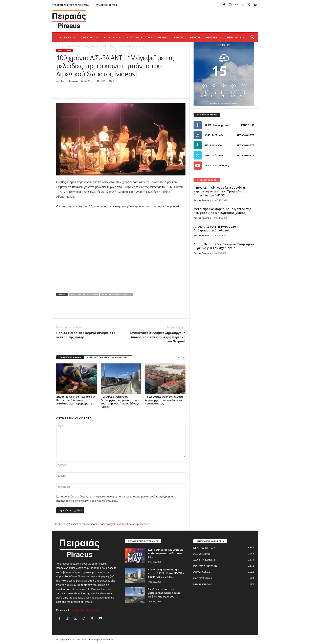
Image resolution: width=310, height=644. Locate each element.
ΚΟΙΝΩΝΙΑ (112, 37)
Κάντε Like (248, 125)
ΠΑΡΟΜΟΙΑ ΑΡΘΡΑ (70, 357)
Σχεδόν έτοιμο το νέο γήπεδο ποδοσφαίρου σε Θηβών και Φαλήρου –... (164, 593)
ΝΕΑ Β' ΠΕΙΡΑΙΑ (203, 584)
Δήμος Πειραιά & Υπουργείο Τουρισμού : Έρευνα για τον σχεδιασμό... (224, 246)
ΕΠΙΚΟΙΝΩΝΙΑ (235, 37)
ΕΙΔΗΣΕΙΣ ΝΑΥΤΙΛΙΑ (206, 566)
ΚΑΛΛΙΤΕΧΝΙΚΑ (74, 46)
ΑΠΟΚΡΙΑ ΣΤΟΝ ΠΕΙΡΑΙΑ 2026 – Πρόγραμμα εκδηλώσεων (216, 228)
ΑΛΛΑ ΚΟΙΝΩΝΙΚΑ (204, 560)
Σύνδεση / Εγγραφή (107, 5)
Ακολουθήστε (245, 135)
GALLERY (214, 37)
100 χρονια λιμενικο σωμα (84, 294)
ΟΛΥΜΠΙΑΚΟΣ (202, 554)
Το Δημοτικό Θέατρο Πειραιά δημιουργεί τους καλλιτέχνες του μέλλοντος (164, 400)
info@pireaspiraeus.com (86, 610)
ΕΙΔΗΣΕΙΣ (67, 37)
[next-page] (183, 357)
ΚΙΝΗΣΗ (195, 37)
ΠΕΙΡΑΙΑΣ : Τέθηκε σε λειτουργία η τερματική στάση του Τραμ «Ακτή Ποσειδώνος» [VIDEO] (120, 402)
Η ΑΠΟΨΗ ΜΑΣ (158, 37)
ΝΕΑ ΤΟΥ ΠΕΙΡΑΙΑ (204, 548)
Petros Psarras (70, 81)
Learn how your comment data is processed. (124, 524)
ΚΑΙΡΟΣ (179, 37)
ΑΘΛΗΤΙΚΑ (89, 37)
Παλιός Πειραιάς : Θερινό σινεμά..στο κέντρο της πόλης (86, 335)
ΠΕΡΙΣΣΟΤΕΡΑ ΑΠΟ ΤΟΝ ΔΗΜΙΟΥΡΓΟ (108, 357)
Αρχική (60, 46)
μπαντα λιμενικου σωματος (116, 294)
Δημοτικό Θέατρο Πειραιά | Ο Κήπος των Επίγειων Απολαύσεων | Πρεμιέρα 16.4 (76, 400)
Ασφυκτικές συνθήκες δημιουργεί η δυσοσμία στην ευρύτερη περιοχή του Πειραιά (157, 337)
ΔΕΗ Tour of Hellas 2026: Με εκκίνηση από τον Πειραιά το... (166, 553)
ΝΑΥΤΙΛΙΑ (135, 37)
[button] (252, 37)
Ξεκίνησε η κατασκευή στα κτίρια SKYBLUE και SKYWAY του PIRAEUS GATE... (166, 573)
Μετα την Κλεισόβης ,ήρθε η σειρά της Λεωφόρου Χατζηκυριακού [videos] (222, 211)
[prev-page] (179, 357)
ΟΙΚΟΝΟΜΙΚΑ (202, 572)
